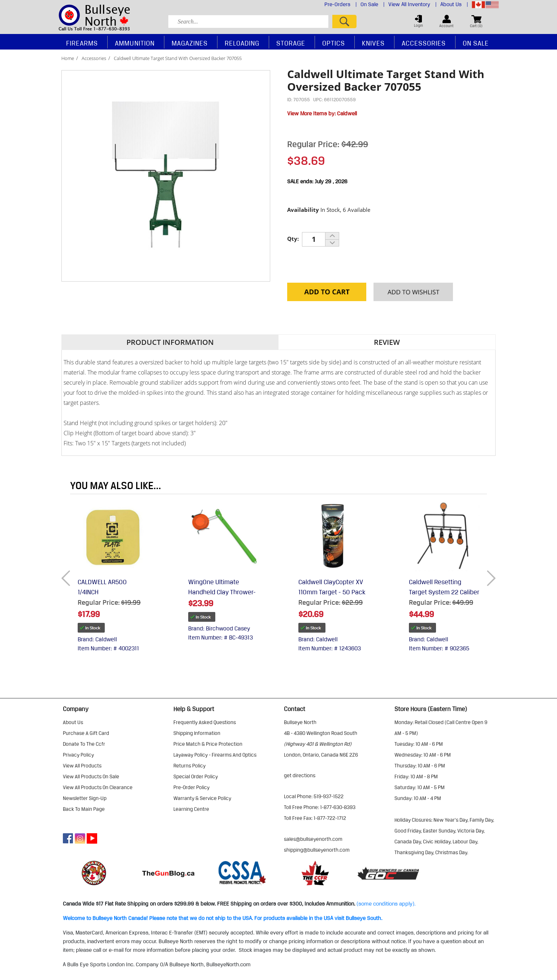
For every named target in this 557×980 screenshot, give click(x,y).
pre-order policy (191, 787)
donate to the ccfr (84, 744)
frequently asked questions (205, 722)
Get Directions (300, 775)
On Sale (373, 4)
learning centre (191, 809)
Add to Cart (327, 292)
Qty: (293, 239)
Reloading (242, 43)
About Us (454, 4)
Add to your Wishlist (413, 292)
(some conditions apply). (386, 904)
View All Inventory (413, 4)
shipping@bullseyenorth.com (317, 850)
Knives (373, 43)
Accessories (94, 58)
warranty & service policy (202, 798)
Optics (334, 43)
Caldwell (347, 114)
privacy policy (78, 755)
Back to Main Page (84, 809)
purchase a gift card (86, 733)
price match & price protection (208, 744)
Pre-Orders (341, 4)
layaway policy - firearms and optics (215, 755)
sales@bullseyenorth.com (313, 839)
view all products (82, 766)
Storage (291, 43)
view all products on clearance (98, 787)
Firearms (82, 43)
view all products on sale (91, 776)
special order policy (196, 776)
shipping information (197, 733)
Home (68, 58)
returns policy (189, 766)
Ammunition (135, 43)
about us (73, 722)
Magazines (190, 43)
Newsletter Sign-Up (85, 798)
